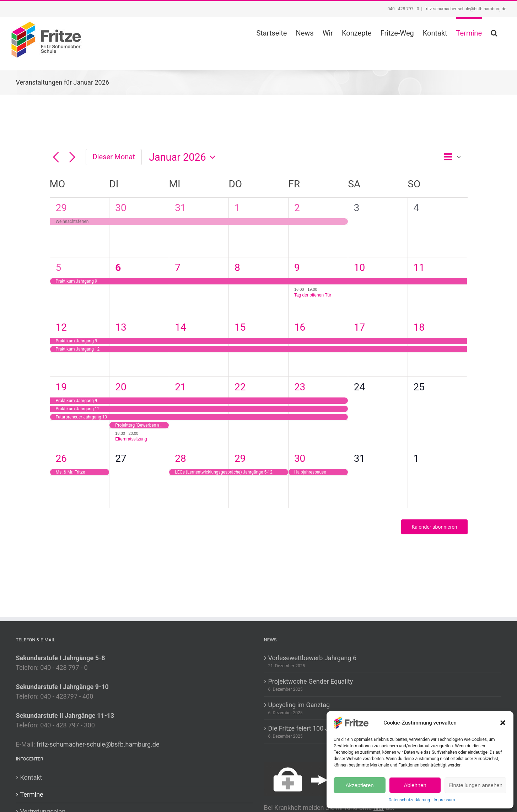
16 (300, 327)
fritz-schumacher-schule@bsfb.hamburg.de (465, 9)
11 (419, 268)
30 (121, 208)
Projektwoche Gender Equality (311, 681)
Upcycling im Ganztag (299, 705)
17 (359, 327)
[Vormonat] (56, 157)
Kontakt (31, 777)
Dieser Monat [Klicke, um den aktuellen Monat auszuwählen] (114, 157)
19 (61, 387)
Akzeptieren (359, 785)
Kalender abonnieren (434, 527)
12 (61, 327)
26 (61, 458)
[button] (503, 723)
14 (180, 327)
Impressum (444, 800)
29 (61, 208)
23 (300, 387)
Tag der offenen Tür (313, 295)
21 (180, 387)
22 (240, 387)
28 (180, 458)
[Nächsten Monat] (72, 157)
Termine (32, 794)
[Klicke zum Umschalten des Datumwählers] (184, 157)
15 (240, 327)
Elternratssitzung (131, 439)
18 (419, 327)
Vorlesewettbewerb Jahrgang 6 (313, 658)
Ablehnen (415, 785)
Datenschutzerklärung (409, 800)
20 (121, 387)
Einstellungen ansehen (475, 785)
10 (359, 268)
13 (121, 327)
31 (180, 208)
